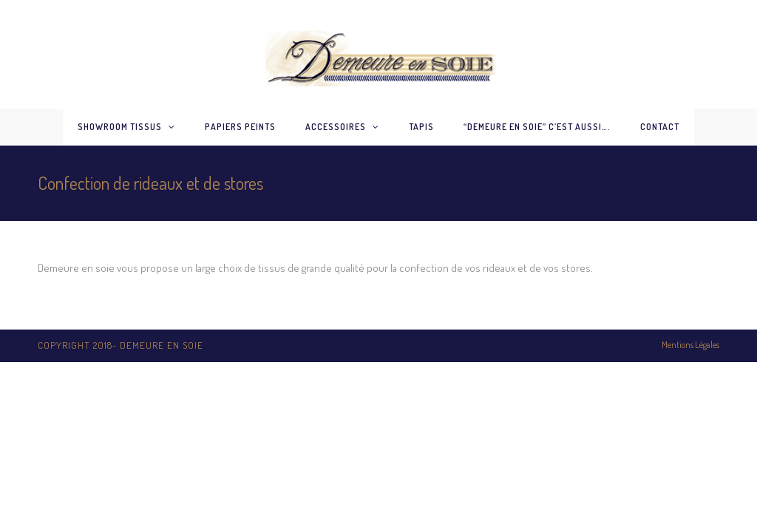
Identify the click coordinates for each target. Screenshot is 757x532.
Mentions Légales (690, 345)
